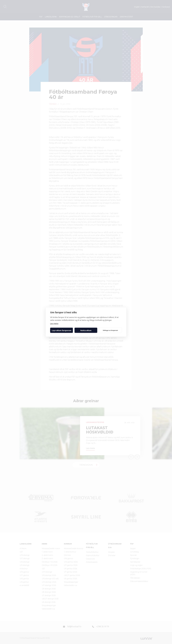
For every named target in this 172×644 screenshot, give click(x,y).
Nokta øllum (86, 330)
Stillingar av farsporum (110, 330)
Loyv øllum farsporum (62, 330)
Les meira (54, 323)
